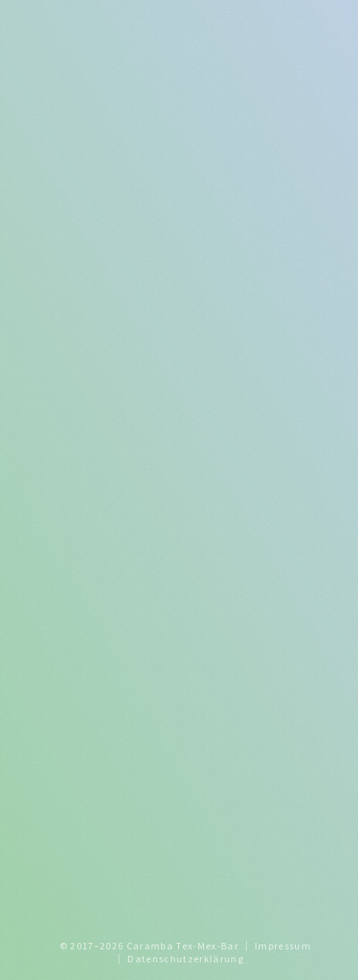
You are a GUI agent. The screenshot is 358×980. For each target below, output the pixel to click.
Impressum (283, 946)
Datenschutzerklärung (185, 959)
